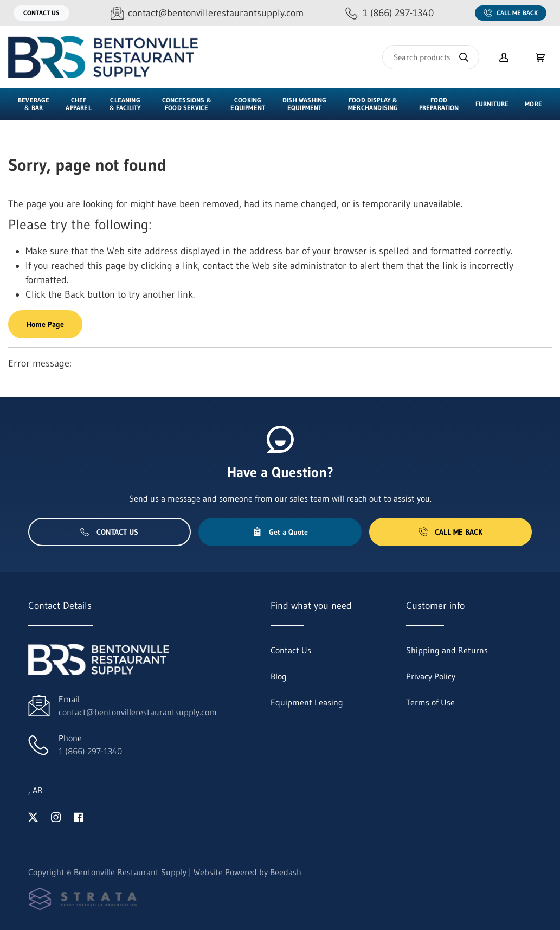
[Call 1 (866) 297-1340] (390, 13)
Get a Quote (280, 532)
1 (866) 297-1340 (90, 751)
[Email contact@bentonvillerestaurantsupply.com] (207, 13)
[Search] (431, 57)
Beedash (286, 872)
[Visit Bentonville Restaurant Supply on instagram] (56, 816)
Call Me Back (511, 13)
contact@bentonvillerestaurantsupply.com (138, 712)
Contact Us (41, 13)
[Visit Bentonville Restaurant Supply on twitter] (33, 816)
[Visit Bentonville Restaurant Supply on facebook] (79, 816)
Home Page (45, 324)
